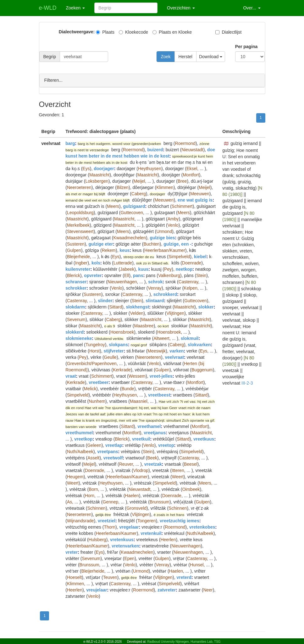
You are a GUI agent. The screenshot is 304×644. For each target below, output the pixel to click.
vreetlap (114, 445)
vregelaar (129, 527)
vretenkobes (202, 527)
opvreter (93, 275)
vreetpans (108, 451)
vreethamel (149, 426)
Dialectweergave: (77, 32)
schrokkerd (165, 294)
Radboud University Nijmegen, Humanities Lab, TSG (184, 642)
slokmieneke (79, 338)
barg (70, 143)
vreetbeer (99, 382)
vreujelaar (97, 590)
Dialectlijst (228, 32)
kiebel (200, 256)
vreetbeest (159, 395)
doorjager (104, 168)
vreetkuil (141, 439)
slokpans (118, 344)
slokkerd (75, 332)
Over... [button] (252, 8)
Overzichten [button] (181, 8)
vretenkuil (151, 533)
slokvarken (199, 344)
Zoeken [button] (76, 8)
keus (124, 250)
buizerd (155, 149)
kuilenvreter (78, 269)
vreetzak (153, 464)
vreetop (166, 445)
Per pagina (246, 47)
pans (138, 275)
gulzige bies (162, 237)
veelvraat (174, 357)
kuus (144, 269)
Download (211, 57)
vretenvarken (125, 546)
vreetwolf (113, 458)
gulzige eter (101, 244)
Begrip (50, 57)
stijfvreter (114, 351)
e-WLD (48, 8)
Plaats (105, 32)
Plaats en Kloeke (172, 32)
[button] (226, 143)
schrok (155, 281)
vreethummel (79, 432)
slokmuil (190, 338)
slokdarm (75, 307)
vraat (71, 376)
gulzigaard (134, 206)
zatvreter (167, 590)
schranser (76, 281)
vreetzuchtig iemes (180, 520)
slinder (105, 300)
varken (177, 351)
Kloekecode (133, 32)
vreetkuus (204, 439)
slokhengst (137, 307)
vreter (72, 552)
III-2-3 (247, 383)
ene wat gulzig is (195, 200)
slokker (206, 307)
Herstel (185, 57)
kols (96, 263)
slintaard (155, 300)
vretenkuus (122, 539)
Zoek (166, 57)
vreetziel (107, 520)
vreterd (184, 577)
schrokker (76, 288)
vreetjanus (155, 432)
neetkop (184, 269)
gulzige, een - (177, 244)
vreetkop (83, 439)
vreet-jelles (161, 376)
